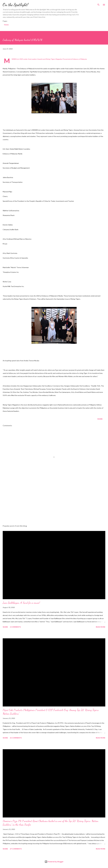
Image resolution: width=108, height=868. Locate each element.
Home (6, 25)
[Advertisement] (54, 502)
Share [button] (100, 419)
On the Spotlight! (15, 5)
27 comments (16, 849)
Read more (101, 627)
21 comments (16, 738)
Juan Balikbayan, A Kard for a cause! (21, 603)
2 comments (15, 627)
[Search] (99, 4)
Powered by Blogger (54, 862)
